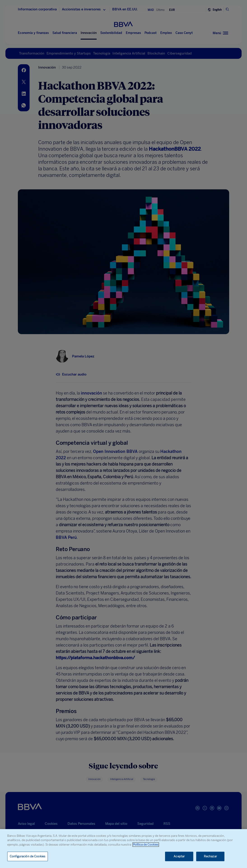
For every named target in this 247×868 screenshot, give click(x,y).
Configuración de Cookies (28, 856)
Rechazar (210, 856)
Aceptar (179, 856)
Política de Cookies (146, 845)
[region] (123, 849)
